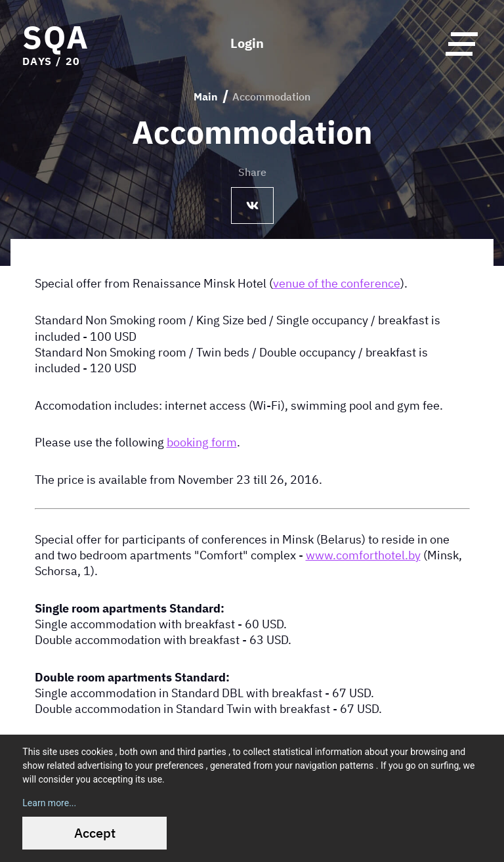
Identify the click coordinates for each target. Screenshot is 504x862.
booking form (202, 442)
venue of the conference (337, 283)
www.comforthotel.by (363, 555)
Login (247, 43)
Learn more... (49, 803)
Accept (95, 833)
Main (206, 97)
